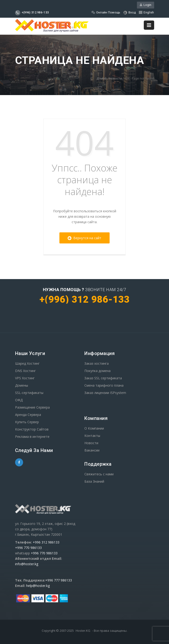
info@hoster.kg (27, 564)
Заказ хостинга (97, 363)
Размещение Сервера (32, 407)
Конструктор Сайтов (32, 429)
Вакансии (92, 450)
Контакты (92, 436)
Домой (102, 78)
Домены (22, 385)
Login (146, 5)
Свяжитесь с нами (99, 474)
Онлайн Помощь (106, 12)
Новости (115, 78)
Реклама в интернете (32, 437)
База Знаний (94, 481)
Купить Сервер (27, 422)
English (146, 12)
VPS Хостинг (25, 378)
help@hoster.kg (38, 586)
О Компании (94, 428)
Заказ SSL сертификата (103, 378)
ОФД (19, 400)
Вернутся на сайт (84, 238)
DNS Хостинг (25, 371)
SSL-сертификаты (29, 393)
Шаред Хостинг (27, 363)
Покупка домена (97, 371)
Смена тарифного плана (104, 385)
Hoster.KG (83, 631)
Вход (130, 13)
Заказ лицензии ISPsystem (105, 393)
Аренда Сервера (28, 415)
